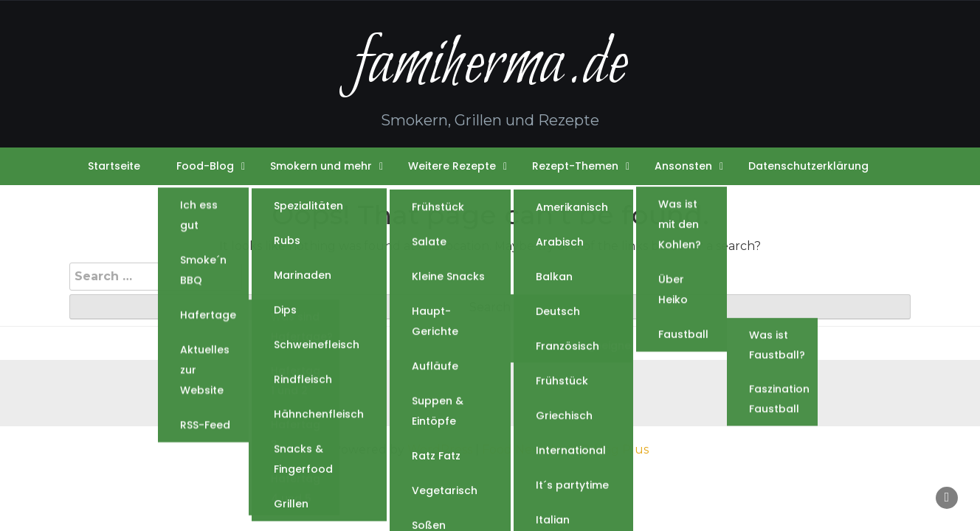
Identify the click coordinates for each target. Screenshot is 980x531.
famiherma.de (490, 65)
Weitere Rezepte (452, 166)
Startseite (114, 166)
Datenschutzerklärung (808, 166)
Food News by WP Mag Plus (565, 450)
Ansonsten (683, 166)
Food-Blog (205, 166)
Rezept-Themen (575, 166)
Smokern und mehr (321, 166)
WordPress (440, 450)
